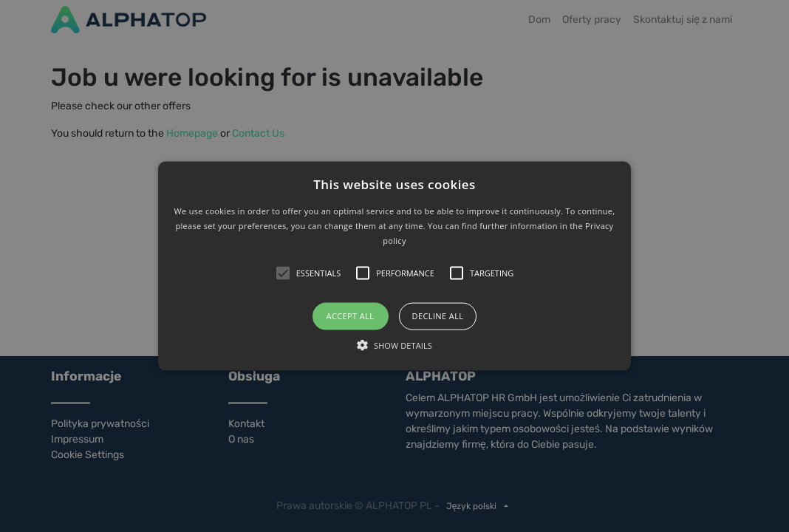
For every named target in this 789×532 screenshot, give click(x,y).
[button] (395, 266)
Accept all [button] (351, 316)
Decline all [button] (438, 316)
